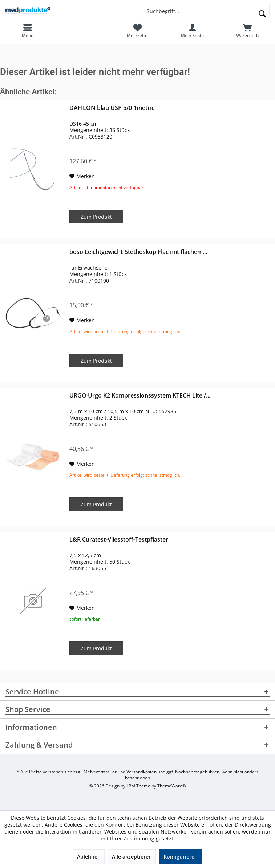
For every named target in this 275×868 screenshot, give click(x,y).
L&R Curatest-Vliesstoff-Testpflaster (119, 540)
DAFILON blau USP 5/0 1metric (112, 108)
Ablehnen (89, 857)
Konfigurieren (181, 857)
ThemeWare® (172, 786)
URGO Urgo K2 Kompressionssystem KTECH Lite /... (140, 396)
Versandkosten (141, 772)
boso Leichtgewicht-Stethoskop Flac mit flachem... (138, 252)
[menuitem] (248, 31)
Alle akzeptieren (132, 857)
